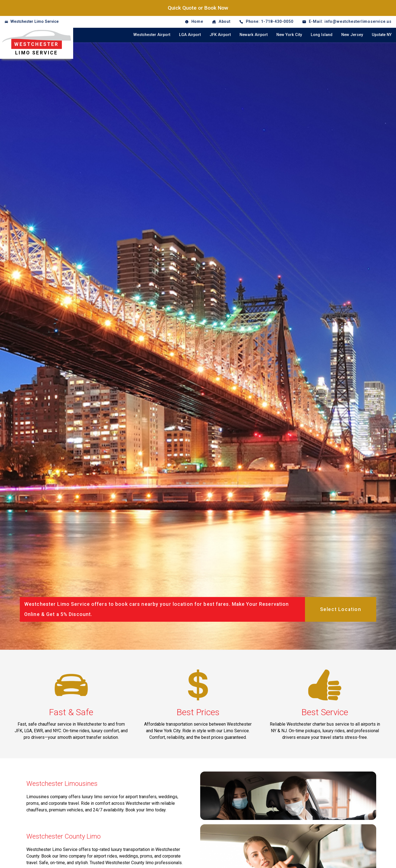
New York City (289, 35)
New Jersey (352, 35)
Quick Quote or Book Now (198, 8)
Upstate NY (382, 35)
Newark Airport (254, 35)
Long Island (322, 35)
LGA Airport (190, 35)
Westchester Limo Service (35, 22)
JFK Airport (220, 35)
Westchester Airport (152, 35)
